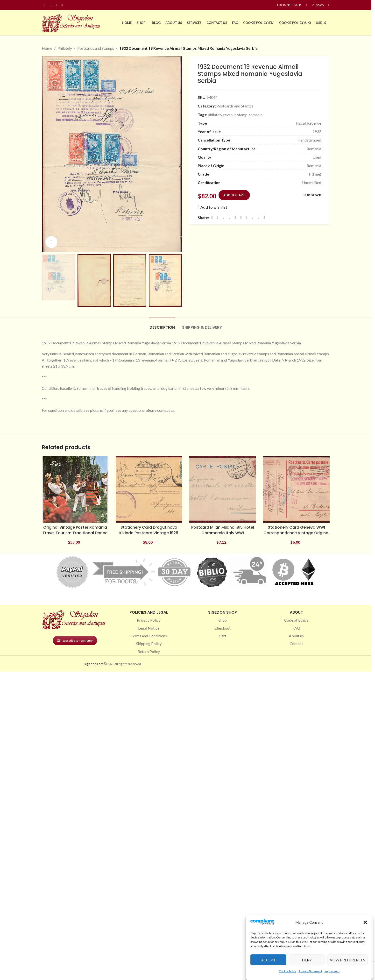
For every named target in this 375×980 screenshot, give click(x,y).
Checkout (223, 628)
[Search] (329, 5)
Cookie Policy (288, 971)
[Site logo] (72, 22)
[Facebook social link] (45, 5)
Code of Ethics (296, 620)
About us (296, 636)
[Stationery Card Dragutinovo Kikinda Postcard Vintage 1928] (149, 490)
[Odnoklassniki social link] (241, 217)
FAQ (296, 628)
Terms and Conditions (149, 636)
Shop (223, 620)
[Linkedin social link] (62, 5)
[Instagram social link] (50, 5)
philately (215, 114)
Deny (307, 960)
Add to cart (234, 195)
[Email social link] (224, 217)
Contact (296, 643)
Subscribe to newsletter (75, 641)
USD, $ (321, 23)
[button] (365, 922)
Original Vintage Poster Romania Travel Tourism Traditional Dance (75, 530)
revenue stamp (235, 114)
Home (47, 48)
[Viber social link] (264, 217)
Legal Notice (149, 628)
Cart (223, 636)
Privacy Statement (310, 971)
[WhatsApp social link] (247, 217)
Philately (65, 48)
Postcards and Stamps (96, 48)
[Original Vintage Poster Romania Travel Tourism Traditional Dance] (75, 490)
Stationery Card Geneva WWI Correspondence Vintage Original (296, 530)
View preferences (347, 960)
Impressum (332, 971)
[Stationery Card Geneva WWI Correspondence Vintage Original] (297, 490)
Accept (268, 960)
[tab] (162, 325)
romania (256, 114)
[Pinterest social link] (56, 5)
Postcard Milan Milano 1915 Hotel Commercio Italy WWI (223, 530)
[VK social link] (253, 217)
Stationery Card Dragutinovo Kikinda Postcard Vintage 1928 (149, 530)
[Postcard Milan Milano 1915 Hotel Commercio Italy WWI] (223, 490)
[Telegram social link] (258, 217)
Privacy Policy (149, 620)
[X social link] (218, 217)
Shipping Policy (149, 643)
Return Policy (149, 651)
